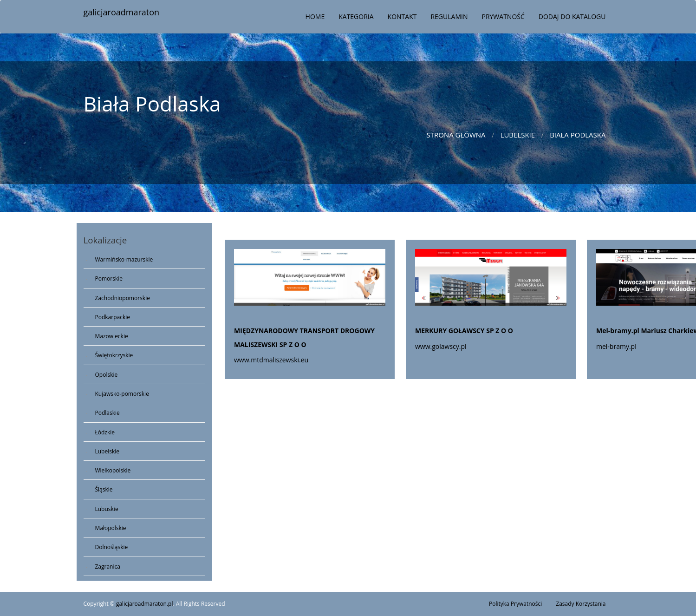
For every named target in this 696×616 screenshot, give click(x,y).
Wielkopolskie (113, 470)
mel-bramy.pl (616, 346)
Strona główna (456, 135)
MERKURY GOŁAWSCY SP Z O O (464, 331)
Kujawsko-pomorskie (122, 394)
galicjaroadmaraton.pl (145, 604)
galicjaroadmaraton (122, 12)
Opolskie (107, 375)
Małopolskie (111, 528)
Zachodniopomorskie (123, 298)
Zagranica (108, 567)
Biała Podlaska (578, 135)
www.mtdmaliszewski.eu (271, 360)
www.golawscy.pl (441, 346)
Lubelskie (518, 135)
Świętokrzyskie (114, 355)
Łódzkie (105, 432)
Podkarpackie (113, 317)
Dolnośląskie (112, 547)
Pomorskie (109, 279)
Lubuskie (107, 509)
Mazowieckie (112, 336)
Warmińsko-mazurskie (124, 259)
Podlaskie (107, 413)
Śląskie (104, 489)
